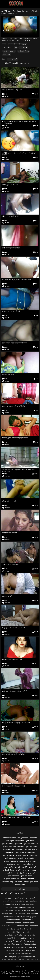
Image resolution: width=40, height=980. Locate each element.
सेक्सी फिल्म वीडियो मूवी (30, 944)
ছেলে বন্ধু (6, 861)
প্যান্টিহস (19, 855)
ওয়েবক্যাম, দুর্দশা (8, 867)
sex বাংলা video (8, 914)
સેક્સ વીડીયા (20, 950)
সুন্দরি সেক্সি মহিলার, (23, 51)
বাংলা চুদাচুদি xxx (32, 904)
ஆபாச (18, 953)
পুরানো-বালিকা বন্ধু (28, 864)
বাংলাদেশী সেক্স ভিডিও (18, 901)
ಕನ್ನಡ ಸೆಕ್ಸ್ (19, 944)
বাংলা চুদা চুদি (19, 911)
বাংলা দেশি (6, 901)
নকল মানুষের (10, 841)
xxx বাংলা (23, 908)
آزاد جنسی (19, 941)
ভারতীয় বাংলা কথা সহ (9, 51)
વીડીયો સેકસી (21, 929)
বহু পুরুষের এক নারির (10, 879)
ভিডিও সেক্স (31, 908)
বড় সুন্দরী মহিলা (20, 841)
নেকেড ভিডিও (34, 926)
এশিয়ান (35, 850)
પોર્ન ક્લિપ (30, 929)
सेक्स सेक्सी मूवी (10, 941)
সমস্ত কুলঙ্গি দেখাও (20, 889)
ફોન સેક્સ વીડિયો (29, 941)
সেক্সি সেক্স (21, 960)
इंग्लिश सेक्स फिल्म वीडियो (28, 957)
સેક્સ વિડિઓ (6, 926)
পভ (16, 47)
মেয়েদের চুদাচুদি (30, 898)
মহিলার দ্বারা (33, 838)
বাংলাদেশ (35, 870)
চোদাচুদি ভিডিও (20, 904)
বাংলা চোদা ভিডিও (29, 935)
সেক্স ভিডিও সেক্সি (20, 914)
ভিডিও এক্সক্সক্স (8, 911)
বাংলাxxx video (27, 920)
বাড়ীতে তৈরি (33, 855)
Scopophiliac (9, 852)
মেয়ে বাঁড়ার (5, 882)
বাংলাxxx (8, 898)
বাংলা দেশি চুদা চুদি (18, 898)
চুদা (19, 957)
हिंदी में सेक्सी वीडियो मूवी (14, 920)
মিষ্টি (10, 847)
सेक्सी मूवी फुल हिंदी (31, 917)
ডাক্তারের (25, 855)
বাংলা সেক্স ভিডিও (9, 944)
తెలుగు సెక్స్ (33, 947)
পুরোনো (5, 847)
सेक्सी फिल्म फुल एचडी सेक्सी (13, 923)
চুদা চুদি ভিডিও (20, 833)
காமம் (14, 926)
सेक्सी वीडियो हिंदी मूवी (28, 923)
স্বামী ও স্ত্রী (28, 850)
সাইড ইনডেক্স (20, 966)
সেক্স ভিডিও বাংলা (27, 953)
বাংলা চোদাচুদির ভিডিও (9, 960)
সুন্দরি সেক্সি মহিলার (8, 844)
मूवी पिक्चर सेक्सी (30, 950)
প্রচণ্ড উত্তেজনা (23, 47)
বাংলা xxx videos (12, 908)
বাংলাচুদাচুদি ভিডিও (11, 938)
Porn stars (32, 879)
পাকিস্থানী (22, 861)
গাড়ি (12, 882)
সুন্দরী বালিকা (7, 55)
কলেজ (34, 861)
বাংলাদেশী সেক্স (27, 932)
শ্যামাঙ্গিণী (21, 858)
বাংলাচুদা (33, 938)
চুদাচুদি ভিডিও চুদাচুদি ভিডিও (14, 935)
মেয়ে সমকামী (7, 850)
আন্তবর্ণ (19, 864)
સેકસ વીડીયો (11, 929)
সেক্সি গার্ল (11, 953)
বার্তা (26, 858)
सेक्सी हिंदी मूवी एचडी (9, 947)
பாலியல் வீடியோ (32, 960)
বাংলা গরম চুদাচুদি (12, 59)
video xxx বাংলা (8, 904)
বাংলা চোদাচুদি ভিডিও (15, 932)
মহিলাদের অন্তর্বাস (30, 852)
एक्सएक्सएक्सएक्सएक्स (22, 947)
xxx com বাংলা (23, 938)
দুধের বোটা (17, 867)
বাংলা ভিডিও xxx (32, 914)
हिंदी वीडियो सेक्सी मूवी (30, 911)
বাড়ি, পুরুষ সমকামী (23, 838)
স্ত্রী (37, 844)
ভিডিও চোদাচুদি (20, 917)
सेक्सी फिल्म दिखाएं (9, 917)
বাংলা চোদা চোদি (23, 926)
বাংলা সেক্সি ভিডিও (32, 901)
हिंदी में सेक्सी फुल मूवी (11, 957)
